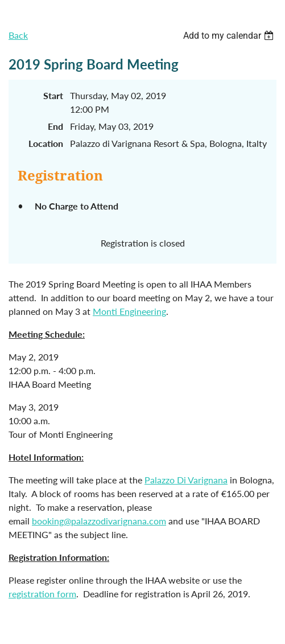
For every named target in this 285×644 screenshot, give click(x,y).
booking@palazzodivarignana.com (99, 521)
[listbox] (230, 36)
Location (46, 143)
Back (18, 35)
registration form (42, 594)
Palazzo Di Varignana (186, 480)
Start (53, 95)
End (55, 126)
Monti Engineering (129, 311)
